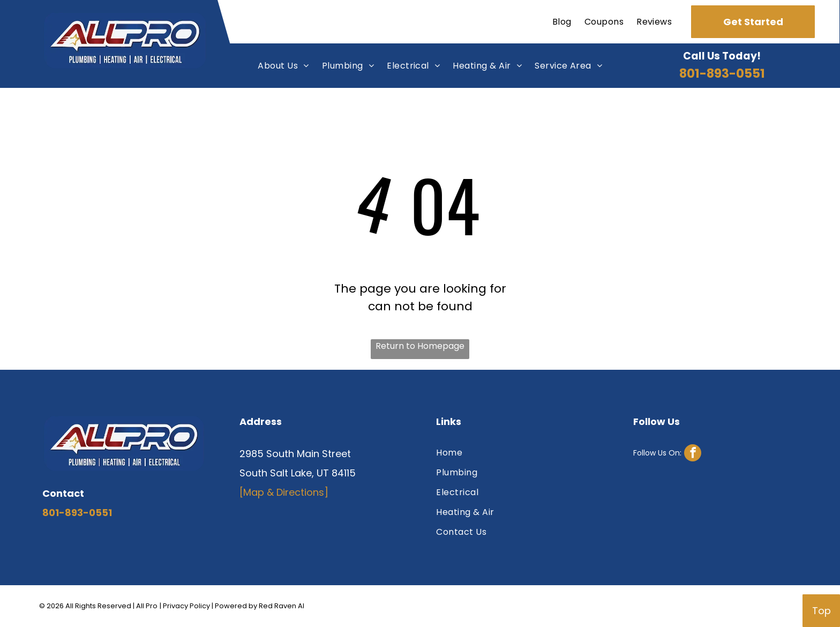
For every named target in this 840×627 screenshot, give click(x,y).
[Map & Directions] (284, 492)
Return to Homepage (420, 346)
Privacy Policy (186, 606)
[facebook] (667, 454)
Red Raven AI (282, 606)
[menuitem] (562, 22)
